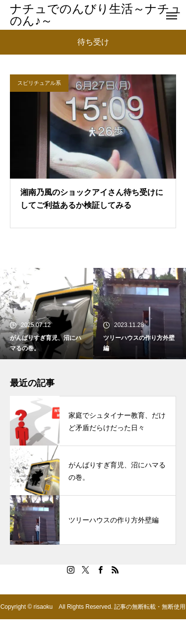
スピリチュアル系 (39, 83)
